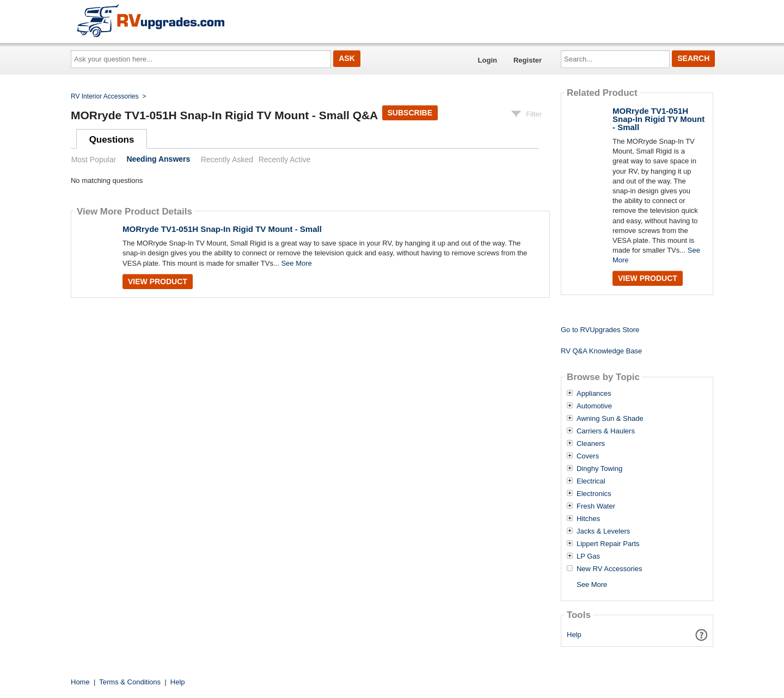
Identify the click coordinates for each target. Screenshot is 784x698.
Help (574, 635)
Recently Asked (227, 160)
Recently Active (285, 160)
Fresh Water (596, 506)
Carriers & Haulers (606, 431)
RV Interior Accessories (105, 96)
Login (488, 60)
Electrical (591, 481)
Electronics (594, 494)
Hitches (588, 519)
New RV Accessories (609, 569)
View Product (158, 281)
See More (296, 263)
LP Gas (588, 556)
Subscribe (410, 113)
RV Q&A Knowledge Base (601, 351)
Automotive (594, 406)
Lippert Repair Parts (608, 544)
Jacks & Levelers (603, 531)
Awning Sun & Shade (610, 419)
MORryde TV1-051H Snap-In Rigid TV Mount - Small (222, 229)
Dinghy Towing (599, 469)
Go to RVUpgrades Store (600, 330)
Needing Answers (158, 160)
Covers (588, 456)
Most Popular (94, 160)
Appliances (594, 394)
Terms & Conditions (130, 682)
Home (80, 682)
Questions (112, 140)
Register (528, 60)
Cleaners (591, 444)
